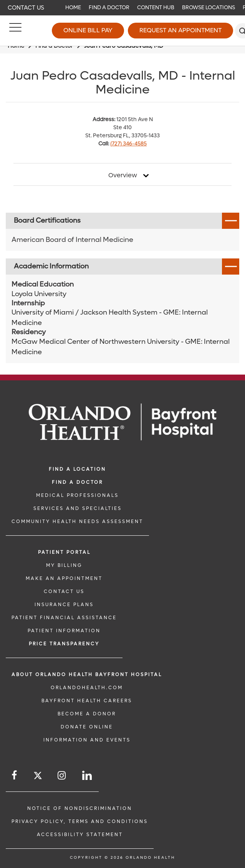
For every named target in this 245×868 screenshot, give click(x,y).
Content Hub (156, 7)
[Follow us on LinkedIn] (88, 776)
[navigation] (122, 8)
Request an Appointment (180, 30)
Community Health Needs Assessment (77, 521)
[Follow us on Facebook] (15, 776)
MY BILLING (64, 565)
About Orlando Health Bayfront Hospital (87, 675)
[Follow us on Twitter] (38, 777)
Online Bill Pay (88, 30)
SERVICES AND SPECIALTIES (78, 508)
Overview (123, 175)
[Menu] (15, 31)
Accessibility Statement (80, 835)
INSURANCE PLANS (64, 605)
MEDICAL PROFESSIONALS (77, 495)
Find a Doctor (109, 7)
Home (73, 7)
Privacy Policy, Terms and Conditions (80, 821)
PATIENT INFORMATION (64, 631)
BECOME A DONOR (87, 714)
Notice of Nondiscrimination (80, 808)
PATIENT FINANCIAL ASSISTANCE (64, 618)
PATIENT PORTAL (64, 552)
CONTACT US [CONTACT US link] (64, 591)
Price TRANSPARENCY (64, 644)
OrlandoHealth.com (87, 688)
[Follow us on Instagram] (62, 776)
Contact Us (26, 8)
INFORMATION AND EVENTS (87, 740)
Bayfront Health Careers (87, 701)
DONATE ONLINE (87, 727)
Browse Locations (209, 7)
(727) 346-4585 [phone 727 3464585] (128, 144)
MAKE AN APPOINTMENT (64, 578)
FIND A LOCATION (77, 469)
